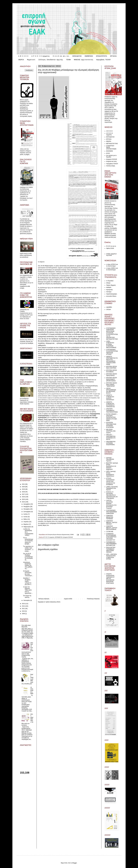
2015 (24, 499)
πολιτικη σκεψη (111, 166)
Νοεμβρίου (27, 507)
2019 (24, 489)
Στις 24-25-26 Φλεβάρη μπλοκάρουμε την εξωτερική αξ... (28, 557)
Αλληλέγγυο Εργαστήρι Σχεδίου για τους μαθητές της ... (28, 565)
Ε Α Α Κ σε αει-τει (61, 56)
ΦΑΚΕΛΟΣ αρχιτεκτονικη (83, 60)
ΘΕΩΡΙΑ (21, 60)
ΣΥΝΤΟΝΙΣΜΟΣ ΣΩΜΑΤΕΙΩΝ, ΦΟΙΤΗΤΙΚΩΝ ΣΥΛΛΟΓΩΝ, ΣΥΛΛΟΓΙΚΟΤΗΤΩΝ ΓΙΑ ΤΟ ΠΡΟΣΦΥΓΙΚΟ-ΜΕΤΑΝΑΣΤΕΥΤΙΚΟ (112, 334)
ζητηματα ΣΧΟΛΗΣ (68, 537)
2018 (24, 492)
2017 (24, 494)
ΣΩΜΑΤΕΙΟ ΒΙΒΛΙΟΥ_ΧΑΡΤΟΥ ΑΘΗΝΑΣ (112, 522)
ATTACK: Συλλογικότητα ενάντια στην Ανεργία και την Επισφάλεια (111, 481)
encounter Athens (111, 296)
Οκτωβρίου (27, 509)
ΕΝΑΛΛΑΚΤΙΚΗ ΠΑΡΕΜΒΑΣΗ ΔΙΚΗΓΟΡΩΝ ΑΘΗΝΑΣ (111, 550)
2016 (24, 497)
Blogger (75, 863)
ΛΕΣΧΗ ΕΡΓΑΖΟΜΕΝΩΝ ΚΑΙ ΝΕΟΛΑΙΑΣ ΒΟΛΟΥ (111, 391)
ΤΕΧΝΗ (68, 60)
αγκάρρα (109, 287)
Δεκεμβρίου (27, 504)
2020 (24, 487)
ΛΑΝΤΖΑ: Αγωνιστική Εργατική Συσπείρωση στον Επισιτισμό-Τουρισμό (111, 504)
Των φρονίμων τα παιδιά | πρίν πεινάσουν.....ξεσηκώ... (28, 549)
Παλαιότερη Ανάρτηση (93, 599)
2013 (24, 604)
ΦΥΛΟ (108, 153)
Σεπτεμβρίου (27, 512)
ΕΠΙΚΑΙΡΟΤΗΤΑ (102, 56)
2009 (24, 614)
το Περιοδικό (110, 281)
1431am (109, 309)
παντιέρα (109, 292)
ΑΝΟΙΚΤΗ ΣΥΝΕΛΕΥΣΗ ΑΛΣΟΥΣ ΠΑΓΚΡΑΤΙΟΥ (110, 398)
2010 (24, 611)
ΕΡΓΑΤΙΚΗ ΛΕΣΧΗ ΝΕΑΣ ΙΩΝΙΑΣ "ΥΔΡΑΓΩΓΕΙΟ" (112, 385)
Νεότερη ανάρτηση (44, 599)
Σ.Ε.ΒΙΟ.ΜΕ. (110, 532)
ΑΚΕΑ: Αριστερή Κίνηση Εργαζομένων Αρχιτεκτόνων (111, 474)
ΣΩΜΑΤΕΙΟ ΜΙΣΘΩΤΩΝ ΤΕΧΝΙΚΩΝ (110, 517)
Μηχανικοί (31, 60)
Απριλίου (26, 522)
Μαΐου (25, 519)
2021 (24, 484)
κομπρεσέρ (109, 290)
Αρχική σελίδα (68, 599)
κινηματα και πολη (111, 161)
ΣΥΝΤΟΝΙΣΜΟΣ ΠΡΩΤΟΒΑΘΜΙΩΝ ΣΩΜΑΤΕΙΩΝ (111, 512)
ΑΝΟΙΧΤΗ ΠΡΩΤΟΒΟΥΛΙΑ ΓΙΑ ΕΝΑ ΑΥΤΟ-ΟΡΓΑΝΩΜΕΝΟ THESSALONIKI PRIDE (112, 360)
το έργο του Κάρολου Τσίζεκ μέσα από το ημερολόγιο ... (28, 590)
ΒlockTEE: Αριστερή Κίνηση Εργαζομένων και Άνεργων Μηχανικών (112, 466)
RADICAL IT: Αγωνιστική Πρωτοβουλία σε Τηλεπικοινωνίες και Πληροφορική (112, 495)
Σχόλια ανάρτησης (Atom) (53, 602)
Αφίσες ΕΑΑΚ (110, 248)
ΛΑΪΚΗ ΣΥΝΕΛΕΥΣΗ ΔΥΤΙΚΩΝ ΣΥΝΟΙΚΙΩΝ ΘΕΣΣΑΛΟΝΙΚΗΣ (111, 344)
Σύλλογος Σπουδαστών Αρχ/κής (51, 60)
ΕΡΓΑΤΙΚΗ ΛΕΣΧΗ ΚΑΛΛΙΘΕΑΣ (112, 371)
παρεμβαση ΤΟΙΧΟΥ (103, 60)
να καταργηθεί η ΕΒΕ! (32, 690)
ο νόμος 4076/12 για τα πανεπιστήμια (112, 265)
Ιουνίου (26, 517)
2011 (24, 609)
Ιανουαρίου (27, 600)
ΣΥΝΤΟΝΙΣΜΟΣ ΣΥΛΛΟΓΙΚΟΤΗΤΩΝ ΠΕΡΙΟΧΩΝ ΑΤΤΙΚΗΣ (112, 352)
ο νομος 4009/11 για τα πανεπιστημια (112, 269)
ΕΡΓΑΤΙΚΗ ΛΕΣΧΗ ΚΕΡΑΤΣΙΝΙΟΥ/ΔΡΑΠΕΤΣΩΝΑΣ (112, 379)
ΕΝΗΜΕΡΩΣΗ (89, 56)
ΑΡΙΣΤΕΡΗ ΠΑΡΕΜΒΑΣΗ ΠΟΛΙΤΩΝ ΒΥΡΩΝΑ (112, 410)
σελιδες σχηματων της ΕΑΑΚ (111, 255)
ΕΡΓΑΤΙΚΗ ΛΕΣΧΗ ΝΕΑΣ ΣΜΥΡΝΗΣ (112, 367)
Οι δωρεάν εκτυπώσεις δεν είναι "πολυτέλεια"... (28, 573)
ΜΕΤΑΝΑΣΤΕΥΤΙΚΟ (112, 144)
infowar (108, 283)
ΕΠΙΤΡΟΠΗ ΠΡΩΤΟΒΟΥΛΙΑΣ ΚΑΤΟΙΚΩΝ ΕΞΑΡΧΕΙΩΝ (111, 425)
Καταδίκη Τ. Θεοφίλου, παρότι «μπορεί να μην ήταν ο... (28, 581)
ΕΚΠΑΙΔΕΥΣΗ (77, 56)
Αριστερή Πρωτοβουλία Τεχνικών (110, 459)
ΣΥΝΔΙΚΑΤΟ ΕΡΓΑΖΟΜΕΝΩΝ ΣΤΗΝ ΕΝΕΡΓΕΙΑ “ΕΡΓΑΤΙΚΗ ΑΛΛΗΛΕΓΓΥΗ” (111, 537)
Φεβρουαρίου (28, 527)
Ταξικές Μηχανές (111, 285)
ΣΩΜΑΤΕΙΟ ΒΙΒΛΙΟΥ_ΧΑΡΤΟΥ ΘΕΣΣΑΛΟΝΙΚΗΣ (112, 528)
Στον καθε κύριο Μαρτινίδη (26, 626)
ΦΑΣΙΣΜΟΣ (110, 151)
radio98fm (109, 307)
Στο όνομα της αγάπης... (27, 596)
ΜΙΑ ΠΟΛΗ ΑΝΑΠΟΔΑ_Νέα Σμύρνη (111, 431)
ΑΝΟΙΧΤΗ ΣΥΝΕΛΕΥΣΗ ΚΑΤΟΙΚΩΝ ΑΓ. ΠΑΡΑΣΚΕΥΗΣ (111, 404)
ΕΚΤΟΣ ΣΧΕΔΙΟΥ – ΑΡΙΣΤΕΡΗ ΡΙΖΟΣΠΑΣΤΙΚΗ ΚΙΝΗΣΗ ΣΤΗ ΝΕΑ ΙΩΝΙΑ (112, 417)
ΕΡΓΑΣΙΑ (113, 56)
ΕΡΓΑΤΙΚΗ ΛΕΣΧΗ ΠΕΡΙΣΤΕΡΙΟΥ (112, 375)
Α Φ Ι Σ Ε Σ (23, 56)
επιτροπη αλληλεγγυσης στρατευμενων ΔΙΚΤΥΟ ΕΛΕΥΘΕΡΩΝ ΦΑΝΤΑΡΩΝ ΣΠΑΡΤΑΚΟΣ (110, 578)
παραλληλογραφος (112, 294)
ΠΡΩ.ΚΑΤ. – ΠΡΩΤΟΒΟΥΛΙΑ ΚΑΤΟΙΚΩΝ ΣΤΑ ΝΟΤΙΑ (111, 437)
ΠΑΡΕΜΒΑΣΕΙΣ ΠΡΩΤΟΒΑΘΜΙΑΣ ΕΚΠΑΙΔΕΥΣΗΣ (111, 544)
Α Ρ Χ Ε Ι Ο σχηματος (41, 56)
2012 (24, 606)
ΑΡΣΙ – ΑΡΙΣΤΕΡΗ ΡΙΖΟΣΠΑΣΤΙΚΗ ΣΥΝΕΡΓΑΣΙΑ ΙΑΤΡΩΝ (111, 557)
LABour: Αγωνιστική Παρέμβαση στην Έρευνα (112, 488)
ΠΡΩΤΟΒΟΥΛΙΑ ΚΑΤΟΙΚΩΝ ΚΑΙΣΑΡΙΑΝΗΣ (111, 443)
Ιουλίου (26, 514)
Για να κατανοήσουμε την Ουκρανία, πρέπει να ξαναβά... (28, 541)
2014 (24, 502)
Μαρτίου (26, 524)
